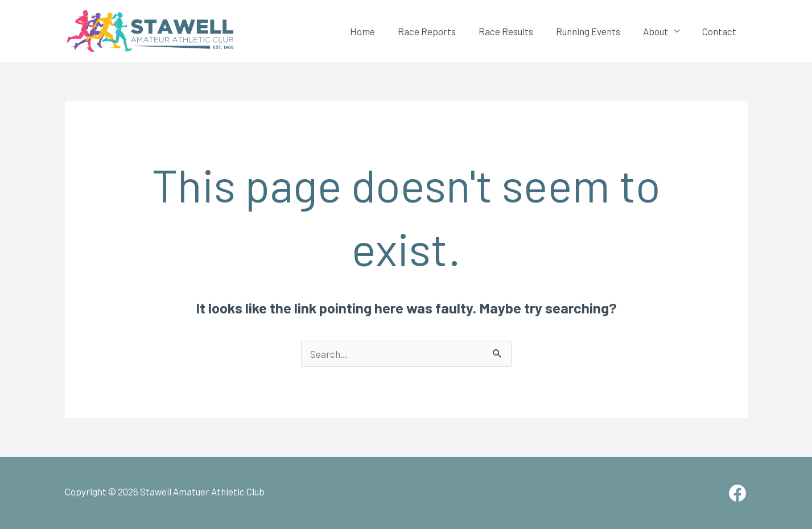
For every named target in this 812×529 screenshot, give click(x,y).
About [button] (656, 31)
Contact (719, 31)
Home (362, 31)
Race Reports (427, 31)
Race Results (506, 31)
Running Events (588, 31)
